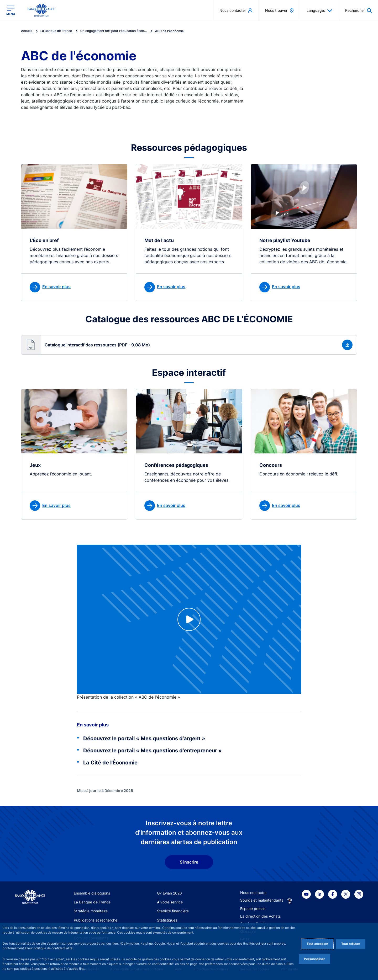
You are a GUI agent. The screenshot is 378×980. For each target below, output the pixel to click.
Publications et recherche (96, 920)
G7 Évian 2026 (169, 893)
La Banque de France (92, 902)
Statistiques (167, 920)
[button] (189, 345)
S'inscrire (189, 862)
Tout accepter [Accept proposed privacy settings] (317, 944)
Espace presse (253, 909)
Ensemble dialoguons (92, 893)
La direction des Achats (260, 916)
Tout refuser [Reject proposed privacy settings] (351, 944)
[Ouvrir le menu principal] (11, 10)
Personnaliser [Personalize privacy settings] (314, 959)
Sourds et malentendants (262, 900)
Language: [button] (319, 10)
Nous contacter (253, 893)
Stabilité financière (173, 911)
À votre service (170, 902)
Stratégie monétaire (91, 911)
